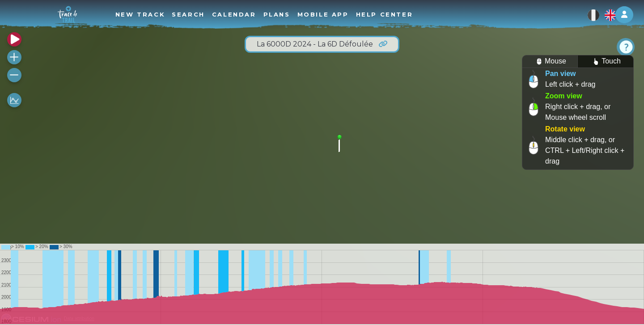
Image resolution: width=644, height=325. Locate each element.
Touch (606, 61)
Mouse (550, 61)
